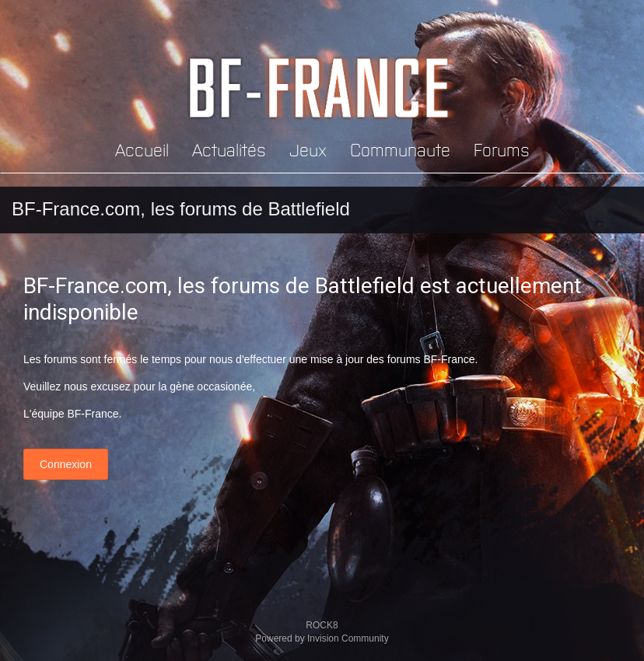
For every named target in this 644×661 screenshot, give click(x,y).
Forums (502, 149)
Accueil (142, 149)
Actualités (229, 149)
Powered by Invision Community (322, 638)
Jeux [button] (308, 149)
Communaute (400, 149)
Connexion (66, 464)
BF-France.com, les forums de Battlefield (181, 209)
